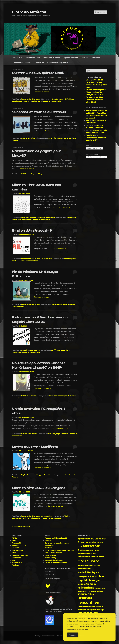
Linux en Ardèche (29, 12)
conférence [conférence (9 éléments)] (91, 546)
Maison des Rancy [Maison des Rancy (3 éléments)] (87, 584)
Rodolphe (90, 135)
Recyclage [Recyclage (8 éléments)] (85, 598)
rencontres (27, 101)
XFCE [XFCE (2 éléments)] (95, 613)
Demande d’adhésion (53, 553)
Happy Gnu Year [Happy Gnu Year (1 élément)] (94, 566)
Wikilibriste (17, 558)
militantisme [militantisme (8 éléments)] (86, 588)
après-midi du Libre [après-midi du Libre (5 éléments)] (89, 539)
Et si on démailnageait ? (32, 231)
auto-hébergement (56, 138)
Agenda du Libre (19, 545)
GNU (14, 553)
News (51, 396)
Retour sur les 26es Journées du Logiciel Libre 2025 (95, 100)
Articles (48, 541)
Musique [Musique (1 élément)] (98, 588)
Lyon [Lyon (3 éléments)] (97, 581)
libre (68, 350)
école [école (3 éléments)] (92, 616)
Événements (26, 99)
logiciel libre (17, 220)
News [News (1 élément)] (103, 588)
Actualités (41, 218)
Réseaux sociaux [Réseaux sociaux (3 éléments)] (95, 607)
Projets (34, 174)
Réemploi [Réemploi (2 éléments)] (82, 607)
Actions (33, 218)
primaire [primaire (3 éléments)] (82, 594)
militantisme (69, 475)
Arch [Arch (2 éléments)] (104, 539)
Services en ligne (61, 396)
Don (50, 434)
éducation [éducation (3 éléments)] (100, 616)
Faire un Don (50, 555)
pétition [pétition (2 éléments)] (90, 594)
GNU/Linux (17, 58)
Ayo (88, 120)
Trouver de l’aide (33, 58)
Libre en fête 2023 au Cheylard (39, 488)
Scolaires (96, 58)
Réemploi (64, 434)
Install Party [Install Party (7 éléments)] (86, 572)
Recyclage (56, 434)
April (14, 541)
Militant (85, 58)
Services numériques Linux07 (60, 63)
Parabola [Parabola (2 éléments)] (99, 591)
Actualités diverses (52, 58)
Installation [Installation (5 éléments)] (84, 569)
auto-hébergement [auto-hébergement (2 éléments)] (95, 542)
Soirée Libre (37, 101)
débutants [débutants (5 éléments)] (84, 557)
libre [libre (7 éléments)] (101, 576)
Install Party (17, 101)
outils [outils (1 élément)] (93, 591)
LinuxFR (16, 548)
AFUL (14, 538)
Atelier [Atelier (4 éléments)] (82, 542)
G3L (14, 560)
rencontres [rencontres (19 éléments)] (88, 602)
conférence (71, 218)
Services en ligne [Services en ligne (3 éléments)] (86, 610)
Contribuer (39, 63)
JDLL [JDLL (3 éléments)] (98, 573)
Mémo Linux (17, 563)
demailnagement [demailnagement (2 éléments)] (85, 553)
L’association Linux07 (22, 63)
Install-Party (50, 558)
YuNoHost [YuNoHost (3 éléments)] (83, 616)
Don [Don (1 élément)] (94, 554)
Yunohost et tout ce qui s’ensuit (39, 112)
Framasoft (16, 543)
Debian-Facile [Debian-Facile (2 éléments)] (93, 550)
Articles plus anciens (21, 526)
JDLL (63, 350)
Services (34, 396)
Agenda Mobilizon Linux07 (56, 538)
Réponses (42, 174)
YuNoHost (68, 138)
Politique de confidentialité (56, 563)
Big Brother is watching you (32, 475)
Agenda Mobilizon (71, 58)
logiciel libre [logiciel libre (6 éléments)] (86, 580)
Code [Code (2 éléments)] (80, 546)
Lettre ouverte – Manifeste (35, 447)
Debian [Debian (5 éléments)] (82, 550)
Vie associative (47, 259)
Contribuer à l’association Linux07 (59, 550)
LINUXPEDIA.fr (18, 550)
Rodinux (15, 565)
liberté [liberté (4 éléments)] (93, 576)
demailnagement (58, 99)
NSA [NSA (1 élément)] (79, 591)
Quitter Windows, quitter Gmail (38, 73)
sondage (15, 261)
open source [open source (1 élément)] (86, 591)
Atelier (67, 516)
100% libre (25, 218)
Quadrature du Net (20, 555)
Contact (48, 548)
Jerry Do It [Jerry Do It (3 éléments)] (83, 577)
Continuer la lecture (42, 92)
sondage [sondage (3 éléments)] (100, 610)
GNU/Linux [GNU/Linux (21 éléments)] (88, 561)
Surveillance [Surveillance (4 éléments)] (85, 613)
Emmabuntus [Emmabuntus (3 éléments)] (97, 557)
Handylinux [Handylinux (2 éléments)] (83, 566)
